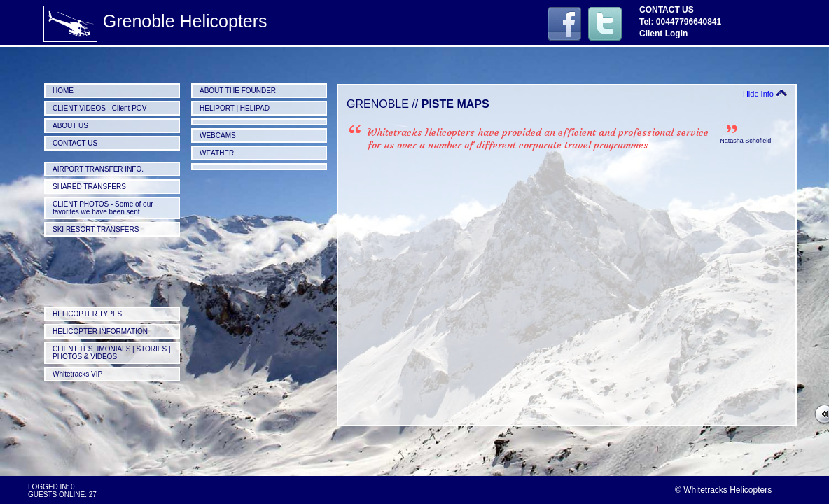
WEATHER (217, 153)
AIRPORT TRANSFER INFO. (98, 169)
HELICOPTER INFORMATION (100, 331)
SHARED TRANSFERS (89, 187)
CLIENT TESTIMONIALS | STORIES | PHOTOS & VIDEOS (112, 353)
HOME (63, 91)
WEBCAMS (218, 135)
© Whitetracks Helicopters (723, 490)
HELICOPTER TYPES (87, 314)
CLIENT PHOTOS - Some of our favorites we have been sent (103, 208)
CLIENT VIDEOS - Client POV (99, 108)
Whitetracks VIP (77, 374)
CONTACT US (75, 143)
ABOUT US (70, 126)
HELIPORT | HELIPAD (235, 108)
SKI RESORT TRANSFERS (96, 229)
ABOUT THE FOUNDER (238, 91)
